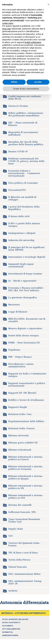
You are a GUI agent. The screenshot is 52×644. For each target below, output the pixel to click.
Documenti (8, 626)
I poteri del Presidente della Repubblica (24, 208)
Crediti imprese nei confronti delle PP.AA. (25, 98)
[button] (48, 4)
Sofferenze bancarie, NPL (22, 512)
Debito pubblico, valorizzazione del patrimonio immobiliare (26, 114)
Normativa (7, 632)
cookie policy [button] (8, 23)
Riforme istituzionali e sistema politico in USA (25, 497)
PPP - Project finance (20, 357)
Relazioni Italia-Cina (20, 414)
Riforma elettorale (19, 436)
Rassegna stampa (10, 635)
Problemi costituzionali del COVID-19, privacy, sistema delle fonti (26, 161)
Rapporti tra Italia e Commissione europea (27, 375)
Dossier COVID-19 (18, 152)
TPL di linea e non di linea (23, 553)
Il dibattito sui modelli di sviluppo (22, 198)
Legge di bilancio (18, 312)
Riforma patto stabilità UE (23, 443)
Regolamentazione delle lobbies (26, 421)
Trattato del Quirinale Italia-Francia (24, 544)
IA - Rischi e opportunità (22, 281)
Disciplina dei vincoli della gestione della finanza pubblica (26, 143)
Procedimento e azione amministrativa (21, 365)
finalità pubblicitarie (33, 42)
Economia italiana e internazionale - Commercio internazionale (24, 173)
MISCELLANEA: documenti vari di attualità (27, 320)
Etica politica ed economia (23, 183)
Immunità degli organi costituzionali (21, 265)
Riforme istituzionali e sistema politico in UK (25, 487)
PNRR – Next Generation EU (24, 343)
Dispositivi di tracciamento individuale (23, 134)
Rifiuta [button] (14, 82)
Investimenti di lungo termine (25, 274)
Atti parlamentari (11, 629)
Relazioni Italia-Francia (21, 429)
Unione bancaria (17, 567)
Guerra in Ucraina (18, 106)
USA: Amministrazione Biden (24, 574)
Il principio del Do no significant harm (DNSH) (26, 249)
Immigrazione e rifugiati (22, 233)
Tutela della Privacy (19, 560)
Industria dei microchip (21, 240)
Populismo (14, 350)
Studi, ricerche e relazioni (15, 619)
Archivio (13, 591)
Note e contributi (11, 622)
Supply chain (16, 529)
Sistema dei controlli (20, 505)
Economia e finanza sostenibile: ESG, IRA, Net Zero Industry (26, 289)
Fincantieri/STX (17, 190)
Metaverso (14, 305)
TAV (11, 536)
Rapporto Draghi (18, 407)
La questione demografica (23, 298)
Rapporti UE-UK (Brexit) (22, 393)
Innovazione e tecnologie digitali (27, 257)
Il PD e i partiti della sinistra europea (24, 225)
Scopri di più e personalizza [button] (26, 89)
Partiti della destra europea (24, 336)
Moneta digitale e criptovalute (25, 329)
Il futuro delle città (19, 216)
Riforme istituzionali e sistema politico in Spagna (25, 477)
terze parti (7, 29)
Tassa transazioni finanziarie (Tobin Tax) (24, 521)
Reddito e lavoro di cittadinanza (26, 400)
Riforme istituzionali (20, 450)
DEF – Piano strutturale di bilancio (23, 124)
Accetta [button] (38, 82)
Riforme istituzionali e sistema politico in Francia (25, 458)
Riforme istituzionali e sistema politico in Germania (25, 468)
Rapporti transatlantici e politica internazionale (27, 385)
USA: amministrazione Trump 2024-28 (25, 582)
